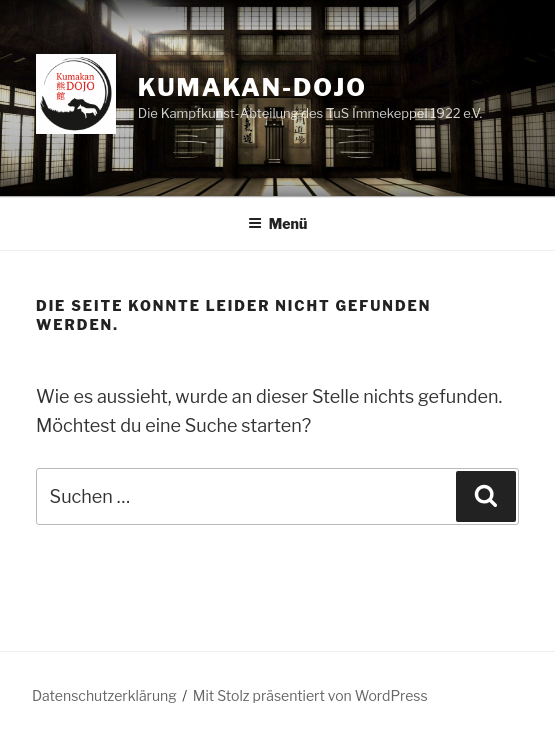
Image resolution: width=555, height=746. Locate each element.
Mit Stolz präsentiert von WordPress (310, 695)
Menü (278, 223)
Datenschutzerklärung (104, 695)
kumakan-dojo (252, 87)
